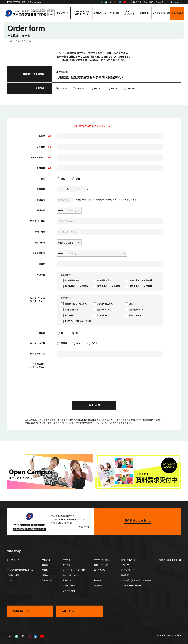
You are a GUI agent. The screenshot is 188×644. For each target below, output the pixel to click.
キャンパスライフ (71, 575)
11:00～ (78, 89)
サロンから (100, 316)
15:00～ (130, 89)
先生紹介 (67, 565)
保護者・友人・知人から (74, 304)
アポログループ (128, 570)
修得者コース (48, 580)
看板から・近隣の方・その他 (76, 321)
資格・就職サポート (130, 560)
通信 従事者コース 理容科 (74, 286)
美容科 (45, 565)
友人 (76, 343)
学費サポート (69, 585)
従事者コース (48, 575)
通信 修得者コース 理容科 (138, 286)
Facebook (120, 2)
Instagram (115, 2)
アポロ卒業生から (103, 304)
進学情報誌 (68, 316)
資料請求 (175, 13)
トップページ (63, 13)
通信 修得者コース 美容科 (106, 286)
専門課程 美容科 (70, 281)
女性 (76, 179)
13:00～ (96, 89)
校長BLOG (99, 585)
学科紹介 (46, 560)
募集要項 (144, 13)
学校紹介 (115, 13)
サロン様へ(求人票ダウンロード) (136, 580)
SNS (129, 304)
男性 (61, 179)
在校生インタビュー (103, 560)
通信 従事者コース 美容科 (138, 281)
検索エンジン (133, 316)
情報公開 (125, 575)
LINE (106, 2)
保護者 (62, 343)
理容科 (45, 570)
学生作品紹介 (100, 570)
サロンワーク (127, 565)
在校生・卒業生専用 (144, 2)
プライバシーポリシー (131, 585)
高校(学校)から (70, 310)
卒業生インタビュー (103, 565)
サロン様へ (161, 2)
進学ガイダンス (102, 310)
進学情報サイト (134, 310)
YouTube (125, 2)
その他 (92, 343)
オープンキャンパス (129, 13)
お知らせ (98, 580)
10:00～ (61, 89)
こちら (104, 60)
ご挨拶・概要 (13, 575)
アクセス (11, 580)
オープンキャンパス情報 (74, 570)
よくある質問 (159, 13)
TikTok (101, 2)
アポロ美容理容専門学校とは (82, 13)
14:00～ (113, 89)
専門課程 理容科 (102, 281)
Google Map (83, 527)
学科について (100, 13)
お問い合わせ (174, 2)
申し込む (95, 405)
